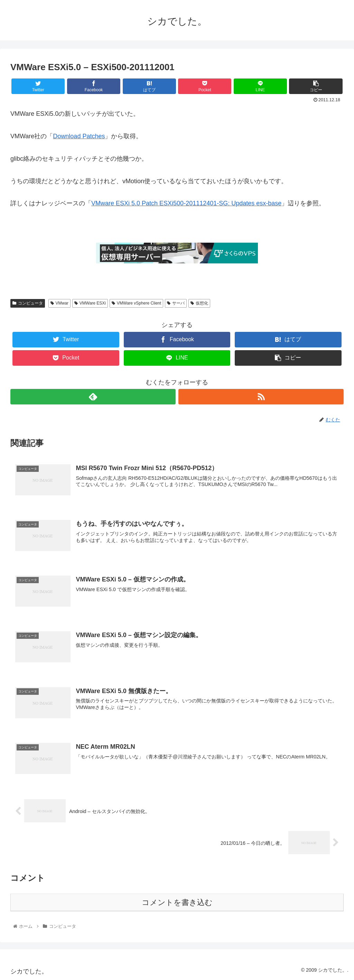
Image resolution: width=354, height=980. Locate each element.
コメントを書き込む (177, 902)
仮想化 (199, 303)
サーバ (176, 303)
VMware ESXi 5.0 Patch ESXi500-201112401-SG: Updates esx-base (186, 203)
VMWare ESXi (90, 303)
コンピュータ (28, 303)
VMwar (59, 303)
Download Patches (79, 136)
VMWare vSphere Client (136, 303)
